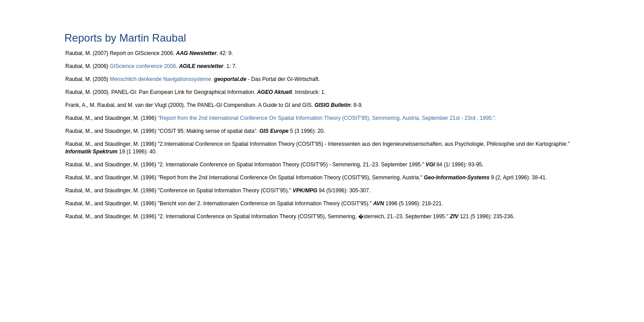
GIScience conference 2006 (143, 66)
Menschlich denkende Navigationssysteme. (161, 79)
